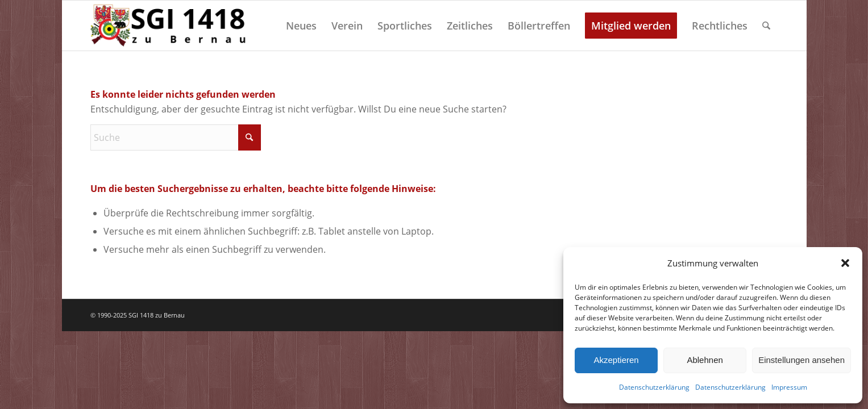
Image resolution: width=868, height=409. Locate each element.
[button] (845, 263)
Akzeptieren (616, 360)
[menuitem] (301, 26)
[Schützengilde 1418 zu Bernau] (170, 26)
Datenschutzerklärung (654, 387)
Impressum (789, 387)
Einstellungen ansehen (801, 360)
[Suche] (766, 26)
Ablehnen (705, 360)
